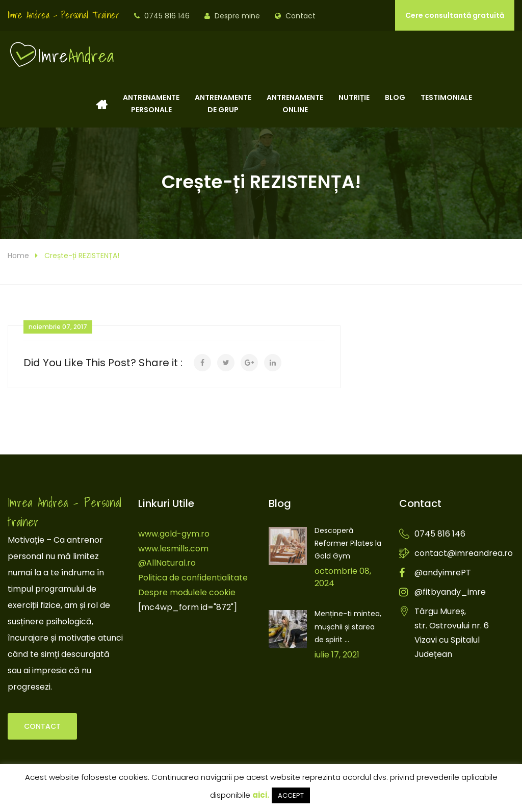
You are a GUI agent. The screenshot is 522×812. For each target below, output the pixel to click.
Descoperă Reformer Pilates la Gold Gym (348, 543)
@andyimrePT (443, 573)
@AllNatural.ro (167, 563)
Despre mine (237, 16)
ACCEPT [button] (291, 795)
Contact (301, 16)
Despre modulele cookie (187, 592)
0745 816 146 (167, 16)
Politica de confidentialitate (193, 578)
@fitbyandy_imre (450, 592)
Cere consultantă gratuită (455, 15)
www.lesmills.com (173, 549)
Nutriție (354, 104)
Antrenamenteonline (295, 104)
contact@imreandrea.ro (464, 553)
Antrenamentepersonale (151, 104)
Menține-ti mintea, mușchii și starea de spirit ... (348, 626)
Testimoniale (446, 104)
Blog (395, 104)
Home (18, 256)
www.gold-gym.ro (174, 534)
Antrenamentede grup (223, 104)
